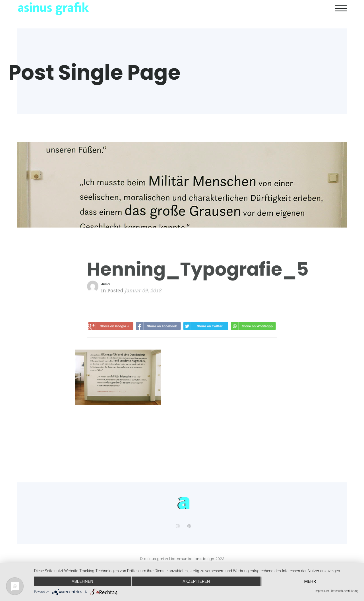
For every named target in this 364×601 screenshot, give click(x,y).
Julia (111, 284)
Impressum (322, 591)
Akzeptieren (196, 581)
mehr (310, 581)
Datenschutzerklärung (345, 591)
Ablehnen (82, 581)
